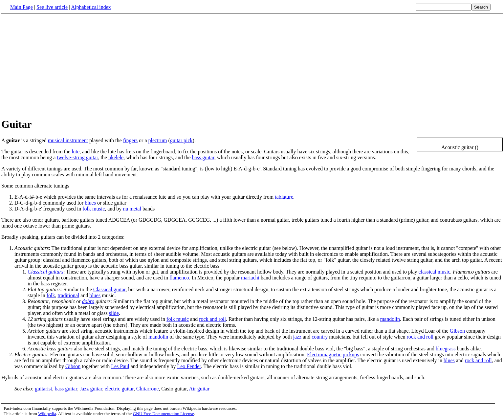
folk (51, 295)
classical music (434, 272)
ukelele (116, 157)
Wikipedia (47, 414)
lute (76, 152)
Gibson (457, 331)
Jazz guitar (91, 389)
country (320, 337)
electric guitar (119, 389)
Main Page (22, 7)
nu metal (132, 209)
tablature (284, 197)
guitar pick (181, 140)
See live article (52, 7)
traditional (69, 295)
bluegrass (446, 349)
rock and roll (212, 319)
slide (114, 313)
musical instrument (68, 140)
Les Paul (120, 366)
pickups (351, 354)
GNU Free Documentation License (163, 414)
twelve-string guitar (77, 157)
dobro (88, 301)
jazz (297, 337)
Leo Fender (189, 366)
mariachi (250, 278)
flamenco (179, 278)
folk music (94, 209)
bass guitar (203, 157)
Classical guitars (45, 272)
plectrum (158, 140)
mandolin (390, 319)
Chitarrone (147, 389)
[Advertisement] (56, 65)
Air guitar (199, 389)
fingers (130, 140)
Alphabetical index (91, 7)
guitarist (43, 389)
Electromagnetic (324, 354)
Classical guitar (109, 289)
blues (90, 203)
